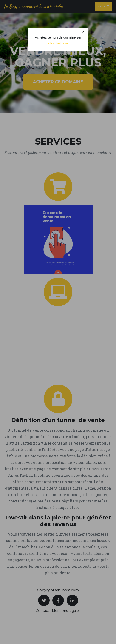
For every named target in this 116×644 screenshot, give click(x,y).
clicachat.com (58, 43)
